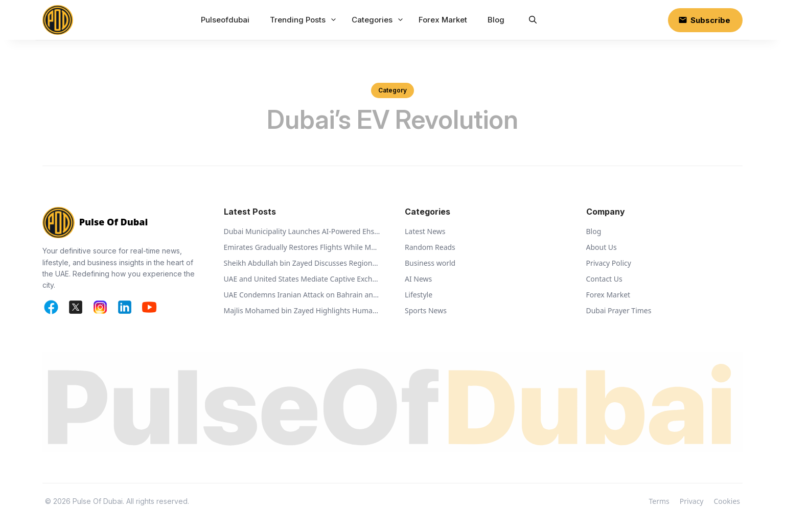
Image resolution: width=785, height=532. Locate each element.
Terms (659, 501)
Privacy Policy (609, 263)
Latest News (425, 231)
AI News (418, 279)
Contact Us (604, 279)
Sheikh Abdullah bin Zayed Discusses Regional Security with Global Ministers (302, 263)
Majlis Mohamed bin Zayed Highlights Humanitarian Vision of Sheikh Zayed (302, 310)
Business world (430, 263)
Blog (496, 20)
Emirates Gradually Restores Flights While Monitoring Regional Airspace (302, 247)
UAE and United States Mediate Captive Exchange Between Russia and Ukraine (302, 279)
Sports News (426, 310)
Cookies (727, 501)
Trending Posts (305, 20)
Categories (379, 20)
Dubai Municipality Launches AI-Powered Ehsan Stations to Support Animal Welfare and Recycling (302, 231)
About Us (602, 247)
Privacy (692, 501)
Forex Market (443, 20)
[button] (533, 20)
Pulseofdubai (225, 20)
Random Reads (430, 247)
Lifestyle (419, 295)
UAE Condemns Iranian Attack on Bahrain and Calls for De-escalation (302, 295)
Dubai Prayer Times (619, 310)
